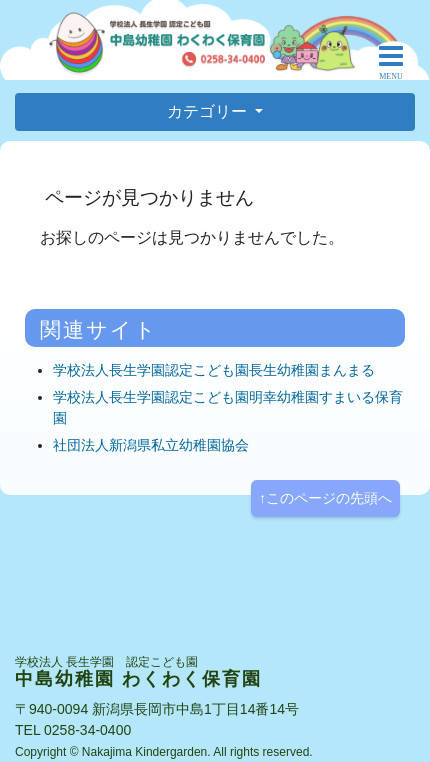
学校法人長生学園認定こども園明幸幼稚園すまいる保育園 (228, 407)
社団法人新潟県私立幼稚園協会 (151, 445)
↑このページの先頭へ (325, 498)
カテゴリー (209, 111)
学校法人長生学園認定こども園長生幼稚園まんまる (214, 370)
